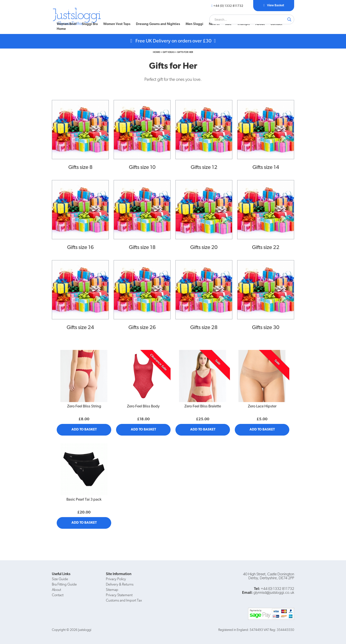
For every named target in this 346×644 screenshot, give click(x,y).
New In (214, 24)
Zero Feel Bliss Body (143, 406)
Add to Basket (84, 430)
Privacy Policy (116, 579)
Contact (276, 24)
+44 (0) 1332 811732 (228, 6)
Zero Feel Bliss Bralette (203, 406)
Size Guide (60, 579)
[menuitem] (67, 24)
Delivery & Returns (120, 585)
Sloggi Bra (90, 24)
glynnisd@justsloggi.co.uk (274, 593)
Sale (228, 24)
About (260, 24)
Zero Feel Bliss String (84, 406)
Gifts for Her (185, 52)
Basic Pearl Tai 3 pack (84, 500)
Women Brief (67, 24)
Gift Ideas (169, 52)
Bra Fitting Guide (64, 585)
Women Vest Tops (117, 24)
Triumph (244, 24)
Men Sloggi (194, 24)
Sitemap (112, 590)
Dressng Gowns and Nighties (158, 24)
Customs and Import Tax (124, 601)
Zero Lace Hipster (262, 406)
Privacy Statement (119, 595)
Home (61, 29)
